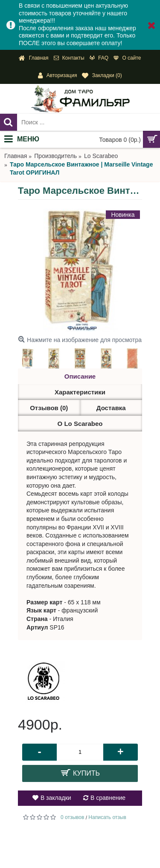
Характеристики (80, 392)
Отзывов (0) (49, 408)
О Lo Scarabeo (80, 424)
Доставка (111, 408)
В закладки (56, 798)
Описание (80, 376)
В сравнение (108, 798)
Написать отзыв (107, 817)
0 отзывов (72, 817)
